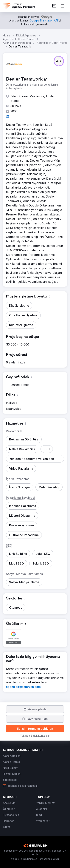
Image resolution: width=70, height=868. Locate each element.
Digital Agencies (26, 35)
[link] (54, 6)
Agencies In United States (19, 39)
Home (7, 35)
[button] (59, 61)
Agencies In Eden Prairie (52, 43)
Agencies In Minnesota (17, 43)
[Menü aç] (63, 6)
